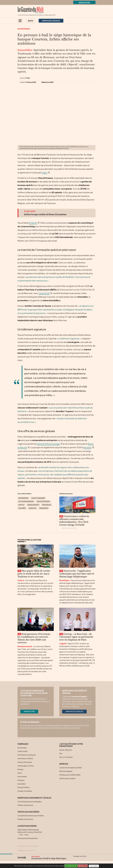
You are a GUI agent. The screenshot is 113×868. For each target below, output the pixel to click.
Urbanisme (44, 508)
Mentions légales (66, 771)
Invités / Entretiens (25, 762)
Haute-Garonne (38, 498)
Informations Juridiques (27, 755)
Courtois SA (44, 293)
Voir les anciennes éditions (28, 838)
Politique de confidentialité (70, 775)
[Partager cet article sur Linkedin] (84, 859)
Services (32, 508)
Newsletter (84, 3)
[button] (20, 21)
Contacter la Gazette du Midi (70, 768)
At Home (33, 223)
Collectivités (22, 751)
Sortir (20, 773)
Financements (33, 505)
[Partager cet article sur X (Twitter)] (75, 859)
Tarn (61, 753)
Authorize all (71, 866)
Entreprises (24, 29)
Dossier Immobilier (25, 791)
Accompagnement (26, 501)
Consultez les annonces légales (30, 802)
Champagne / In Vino (26, 766)
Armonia (87, 447)
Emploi (21, 505)
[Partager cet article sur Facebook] (79, 859)
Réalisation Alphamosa (26, 850)
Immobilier (47, 505)
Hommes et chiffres (25, 758)
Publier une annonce (25, 805)
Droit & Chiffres (23, 787)
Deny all (84, 866)
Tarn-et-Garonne (66, 757)
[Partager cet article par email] (88, 859)
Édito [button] (31, 21)
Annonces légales (74, 711)
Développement (43, 501)
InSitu (45, 172)
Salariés (22, 508)
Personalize (94, 866)
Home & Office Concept (48, 444)
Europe (20, 769)
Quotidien (22, 784)
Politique (21, 780)
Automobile (22, 776)
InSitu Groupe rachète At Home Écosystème (45, 214)
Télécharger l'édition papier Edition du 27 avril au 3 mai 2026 (30, 832)
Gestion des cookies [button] (67, 778)
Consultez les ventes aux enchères (31, 816)
